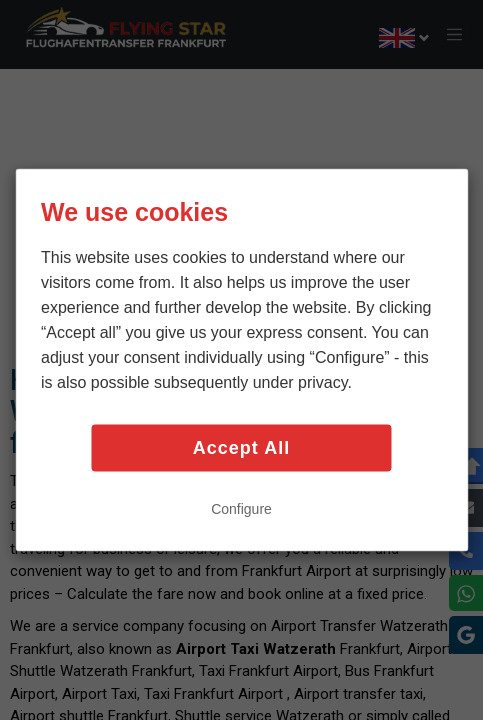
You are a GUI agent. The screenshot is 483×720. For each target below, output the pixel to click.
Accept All (241, 448)
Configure (241, 508)
